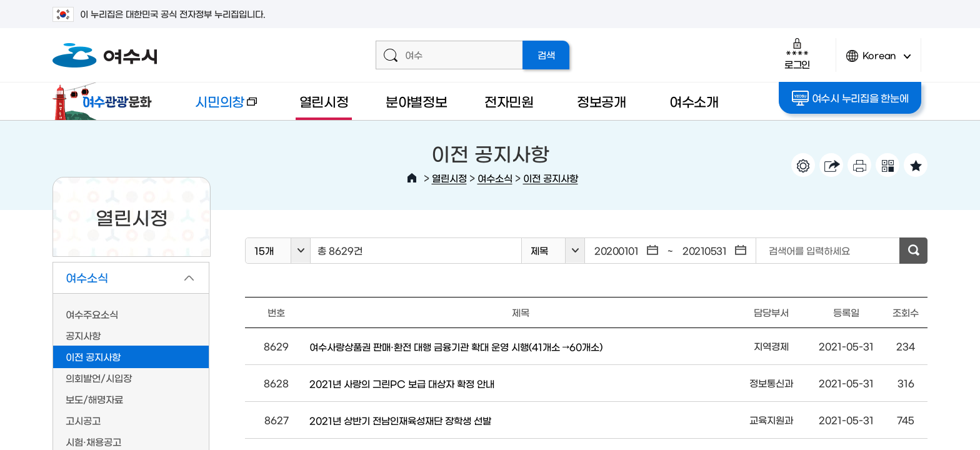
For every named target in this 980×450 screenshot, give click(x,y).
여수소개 (694, 101)
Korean (879, 61)
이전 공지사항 (551, 178)
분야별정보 (417, 101)
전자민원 (509, 101)
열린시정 (324, 101)
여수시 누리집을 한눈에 (850, 98)
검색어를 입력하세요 (809, 250)
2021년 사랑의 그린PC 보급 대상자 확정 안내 (402, 383)
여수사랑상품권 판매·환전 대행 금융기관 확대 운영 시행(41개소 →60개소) (456, 347)
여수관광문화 (106, 101)
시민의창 (216, 107)
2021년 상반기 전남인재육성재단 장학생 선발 (400, 420)
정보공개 (602, 101)
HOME (412, 178)
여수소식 (495, 178)
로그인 (797, 53)
